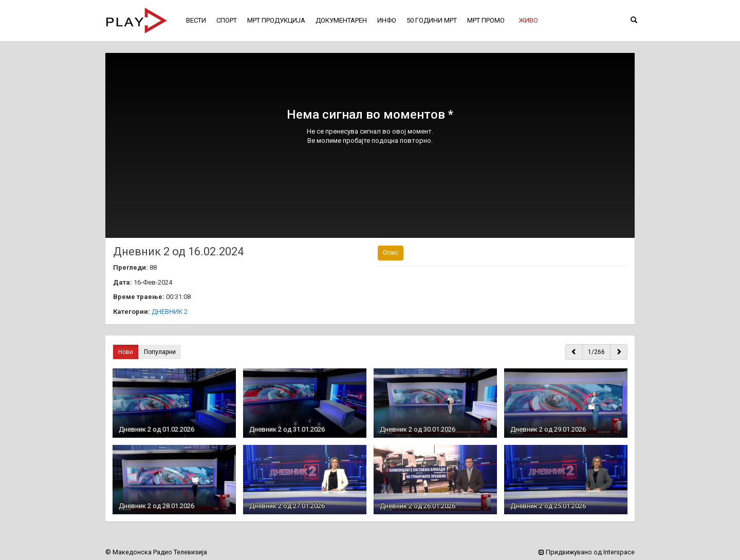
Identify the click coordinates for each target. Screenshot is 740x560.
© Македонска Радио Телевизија (156, 552)
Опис (391, 253)
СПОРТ (227, 20)
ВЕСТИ (196, 20)
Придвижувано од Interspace (587, 552)
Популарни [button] (160, 352)
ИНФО (387, 20)
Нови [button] (126, 352)
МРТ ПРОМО (486, 20)
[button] (528, 21)
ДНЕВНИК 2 (170, 312)
